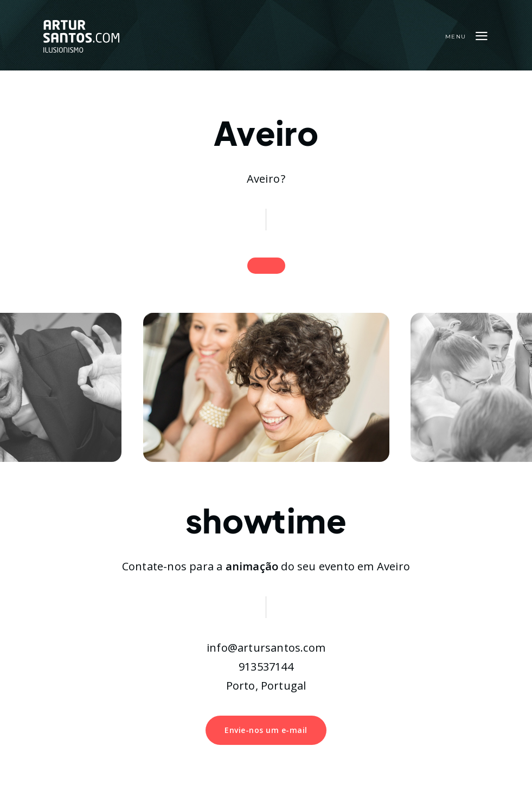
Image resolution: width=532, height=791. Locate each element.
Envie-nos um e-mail (266, 730)
